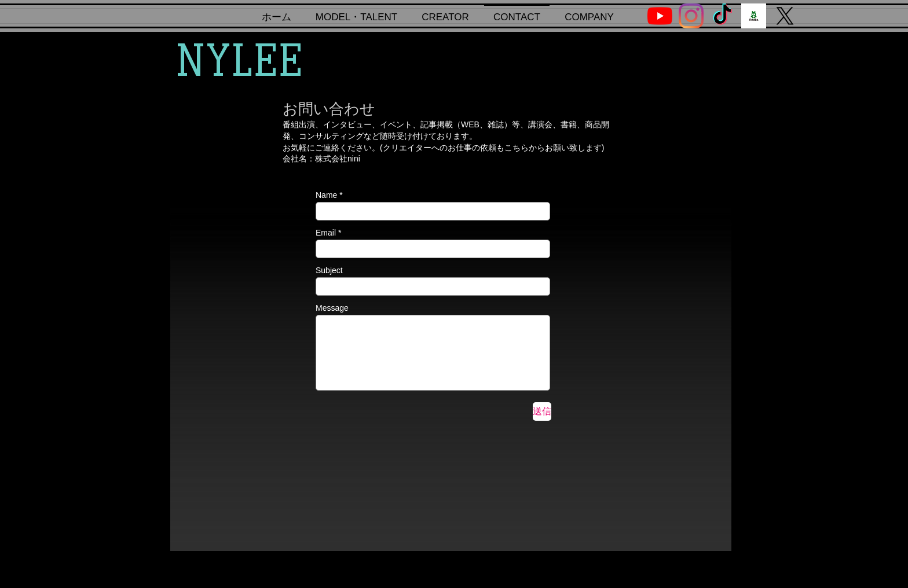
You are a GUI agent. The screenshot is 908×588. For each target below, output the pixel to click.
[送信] (542, 411)
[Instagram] (691, 16)
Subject (329, 270)
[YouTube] (660, 16)
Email (326, 233)
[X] (785, 16)
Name (326, 195)
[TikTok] (722, 16)
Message (332, 308)
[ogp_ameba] (754, 16)
